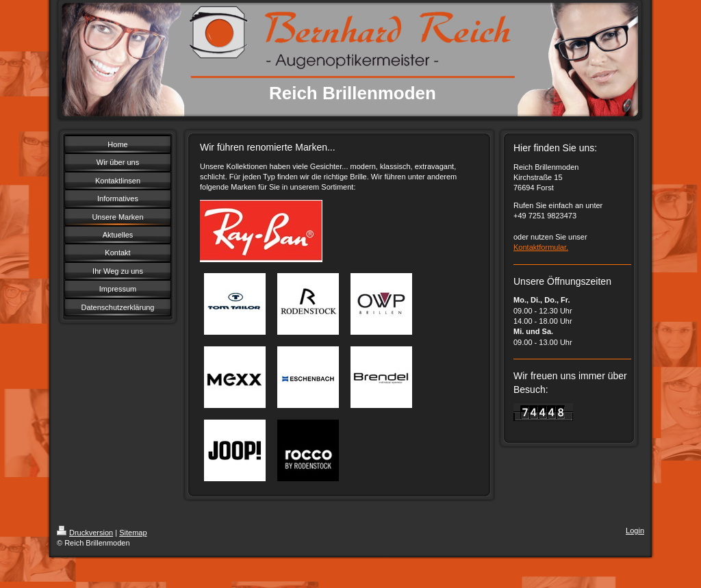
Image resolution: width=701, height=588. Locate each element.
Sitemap (133, 533)
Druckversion (85, 533)
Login (635, 531)
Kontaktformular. (541, 247)
